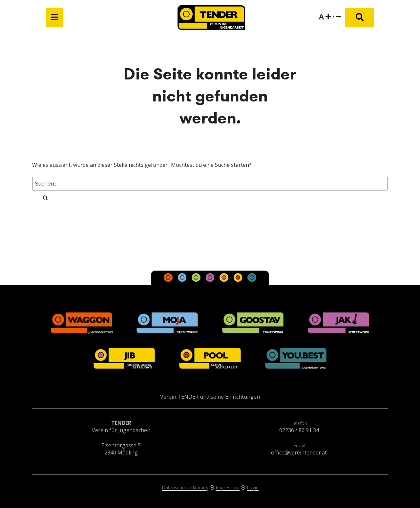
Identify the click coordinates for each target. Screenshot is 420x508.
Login (253, 487)
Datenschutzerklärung (185, 487)
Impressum (228, 487)
